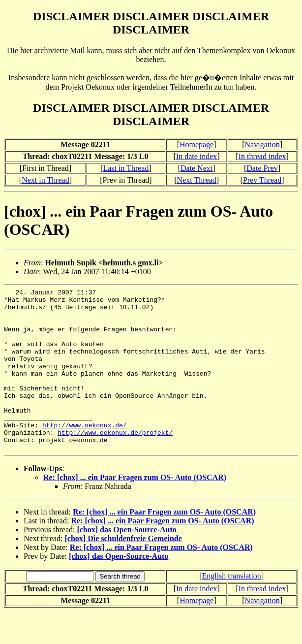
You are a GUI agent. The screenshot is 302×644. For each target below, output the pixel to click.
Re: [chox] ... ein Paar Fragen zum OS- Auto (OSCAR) (135, 510)
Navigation (262, 145)
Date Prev (262, 168)
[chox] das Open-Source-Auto (126, 562)
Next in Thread (45, 180)
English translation (231, 608)
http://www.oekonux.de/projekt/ (115, 462)
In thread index (262, 156)
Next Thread (197, 180)
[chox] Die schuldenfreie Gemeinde (123, 571)
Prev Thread (262, 180)
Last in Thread (126, 168)
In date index (197, 156)
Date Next (196, 168)
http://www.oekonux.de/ (85, 453)
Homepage (196, 145)
